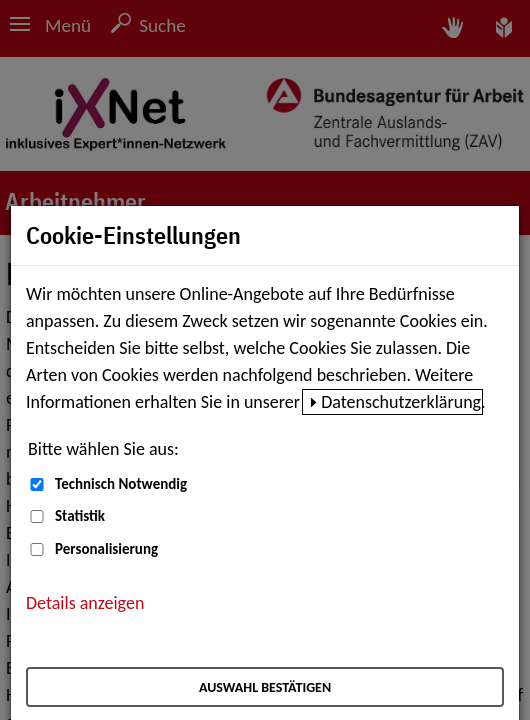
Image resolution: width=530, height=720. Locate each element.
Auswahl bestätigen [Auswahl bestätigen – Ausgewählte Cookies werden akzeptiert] (265, 687)
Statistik (80, 516)
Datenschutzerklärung (401, 402)
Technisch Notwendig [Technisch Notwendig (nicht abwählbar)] (121, 484)
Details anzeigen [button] (85, 603)
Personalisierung (106, 549)
